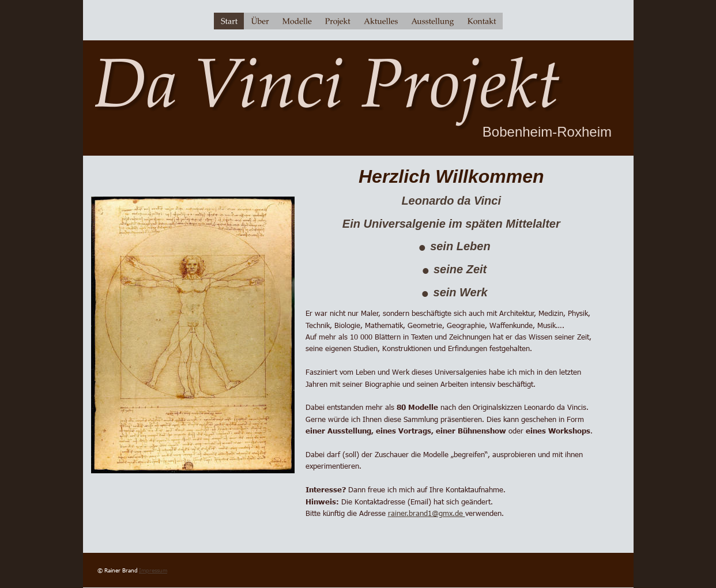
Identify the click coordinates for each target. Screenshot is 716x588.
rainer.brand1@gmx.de (427, 513)
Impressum (153, 570)
